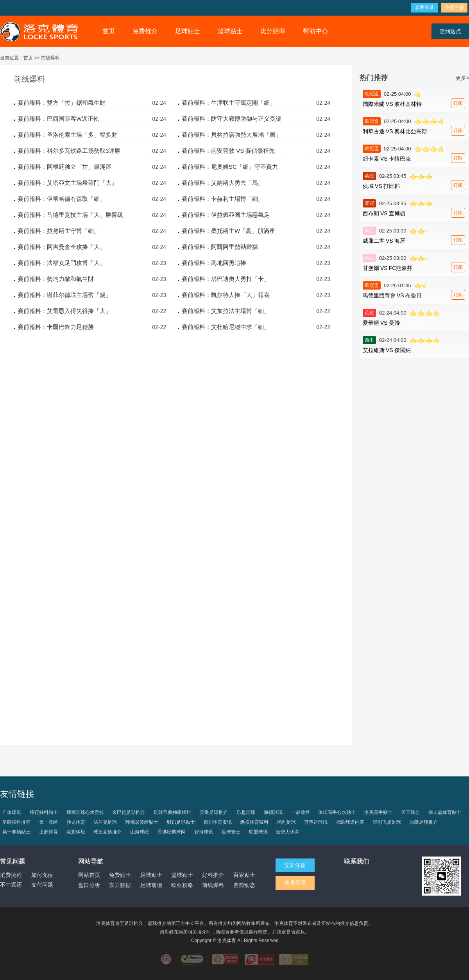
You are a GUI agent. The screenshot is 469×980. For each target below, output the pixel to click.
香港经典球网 (172, 832)
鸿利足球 (286, 822)
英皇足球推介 (214, 812)
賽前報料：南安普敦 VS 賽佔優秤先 (228, 151)
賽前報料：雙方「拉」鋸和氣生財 (62, 103)
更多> (462, 78)
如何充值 (42, 875)
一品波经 (301, 812)
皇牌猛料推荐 (16, 822)
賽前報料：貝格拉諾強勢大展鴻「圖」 (232, 135)
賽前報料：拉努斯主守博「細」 (59, 231)
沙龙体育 (76, 822)
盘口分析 (89, 885)
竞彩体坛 (76, 832)
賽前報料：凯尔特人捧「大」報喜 (226, 295)
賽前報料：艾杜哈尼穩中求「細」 (226, 327)
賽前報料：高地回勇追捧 (214, 263)
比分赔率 (273, 31)
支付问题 (42, 885)
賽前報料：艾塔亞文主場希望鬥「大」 (67, 183)
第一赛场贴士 (16, 832)
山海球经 (140, 832)
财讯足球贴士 (181, 822)
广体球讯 (12, 812)
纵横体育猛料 (254, 822)
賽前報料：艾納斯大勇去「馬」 (223, 183)
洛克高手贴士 (378, 812)
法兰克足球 (105, 822)
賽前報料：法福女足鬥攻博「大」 (62, 263)
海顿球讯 (273, 812)
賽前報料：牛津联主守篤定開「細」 (229, 103)
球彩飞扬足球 (387, 822)
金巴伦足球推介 (129, 812)
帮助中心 (315, 31)
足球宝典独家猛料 (172, 812)
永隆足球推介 (424, 822)
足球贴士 (188, 31)
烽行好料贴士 (44, 812)
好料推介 (213, 875)
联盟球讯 (258, 832)
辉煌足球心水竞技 (85, 812)
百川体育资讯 (218, 822)
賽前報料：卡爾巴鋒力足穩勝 (56, 327)
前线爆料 (213, 885)
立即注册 (295, 865)
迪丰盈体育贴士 (445, 812)
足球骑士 (231, 832)
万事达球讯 (316, 822)
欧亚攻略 (182, 885)
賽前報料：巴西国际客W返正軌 (58, 119)
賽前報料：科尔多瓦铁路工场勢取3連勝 (69, 151)
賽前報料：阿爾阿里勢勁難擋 (220, 247)
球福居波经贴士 (142, 822)
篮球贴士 (230, 31)
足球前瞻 (151, 885)
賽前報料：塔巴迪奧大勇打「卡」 (226, 279)
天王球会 (410, 812)
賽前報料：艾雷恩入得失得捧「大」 (64, 311)
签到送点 (450, 31)
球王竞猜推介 (107, 832)
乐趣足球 (246, 812)
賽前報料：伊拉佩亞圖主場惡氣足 (226, 215)
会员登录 (295, 883)
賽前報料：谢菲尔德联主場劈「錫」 (64, 295)
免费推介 (145, 31)
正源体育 (48, 832)
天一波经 (48, 822)
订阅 (458, 103)
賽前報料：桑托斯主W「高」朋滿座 (228, 231)
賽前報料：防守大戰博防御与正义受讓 (232, 119)
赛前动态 (244, 885)
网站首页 (89, 875)
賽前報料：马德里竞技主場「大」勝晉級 (70, 215)
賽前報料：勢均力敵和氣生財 (56, 279)
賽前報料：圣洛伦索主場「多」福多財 (67, 135)
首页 (109, 31)
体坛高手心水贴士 (337, 812)
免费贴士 (120, 875)
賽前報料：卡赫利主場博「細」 (223, 199)
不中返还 (11, 885)
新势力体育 (288, 832)
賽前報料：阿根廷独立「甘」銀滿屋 (64, 167)
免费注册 (454, 7)
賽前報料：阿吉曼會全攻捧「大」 (62, 247)
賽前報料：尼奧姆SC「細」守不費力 (230, 167)
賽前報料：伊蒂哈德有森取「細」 (62, 199)
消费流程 (11, 875)
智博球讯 (204, 832)
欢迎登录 (424, 7)
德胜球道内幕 (350, 822)
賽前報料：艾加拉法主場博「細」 (226, 311)
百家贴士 (244, 875)
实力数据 (120, 885)
